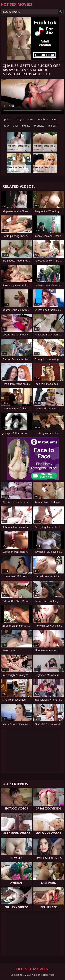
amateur (43, 119)
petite (7, 119)
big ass (26, 126)
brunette (39, 126)
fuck (7, 126)
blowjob (19, 119)
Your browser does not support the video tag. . (32, 97)
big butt (53, 126)
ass (54, 119)
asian (31, 119)
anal (16, 126)
